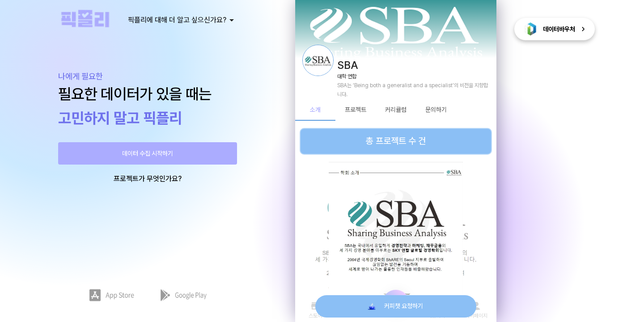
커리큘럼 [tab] (396, 110)
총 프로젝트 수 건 (396, 141)
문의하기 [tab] (436, 110)
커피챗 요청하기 (396, 306)
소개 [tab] (315, 110)
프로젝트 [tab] (356, 110)
